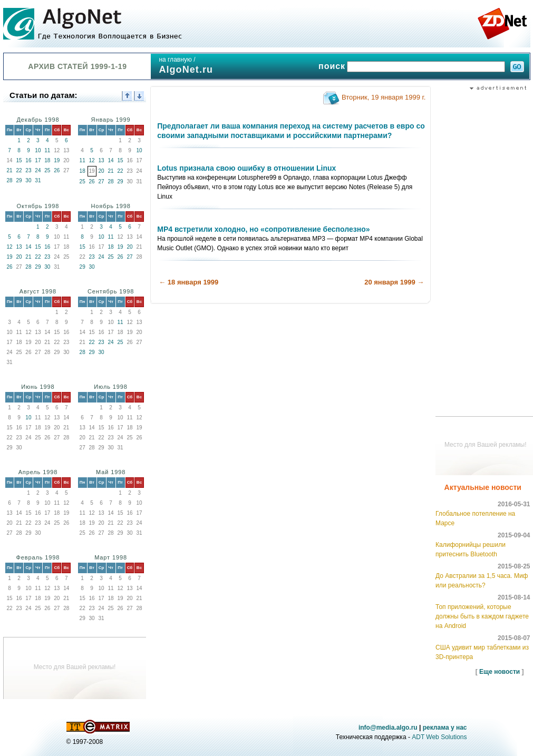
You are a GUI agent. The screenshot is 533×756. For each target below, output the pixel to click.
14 (110, 160)
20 (101, 171)
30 (28, 180)
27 (101, 181)
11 (47, 150)
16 (28, 160)
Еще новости (500, 672)
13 (101, 160)
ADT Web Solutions (439, 737)
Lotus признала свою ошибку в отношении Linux (246, 168)
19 (57, 160)
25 (47, 170)
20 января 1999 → (394, 282)
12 (92, 160)
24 (38, 170)
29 (19, 180)
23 (28, 170)
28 (9, 180)
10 (38, 150)
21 (9, 170)
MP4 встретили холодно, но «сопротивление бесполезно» (263, 229)
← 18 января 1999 (188, 282)
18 (47, 160)
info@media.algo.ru (388, 728)
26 (57, 170)
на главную (175, 60)
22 (19, 170)
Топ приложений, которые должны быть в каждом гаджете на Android (482, 616)
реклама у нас (445, 728)
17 (38, 160)
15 (19, 160)
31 (38, 180)
